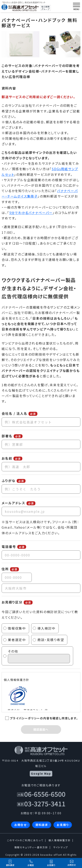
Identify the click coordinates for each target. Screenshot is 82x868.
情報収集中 (17, 628)
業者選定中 (17, 640)
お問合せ (20, 825)
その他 (39, 656)
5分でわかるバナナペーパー (31, 213)
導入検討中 (46, 628)
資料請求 (42, 825)
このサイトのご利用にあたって (25, 840)
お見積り (63, 825)
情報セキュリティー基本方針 (31, 847)
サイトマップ (61, 847)
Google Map (41, 773)
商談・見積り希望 (51, 640)
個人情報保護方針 (59, 840)
